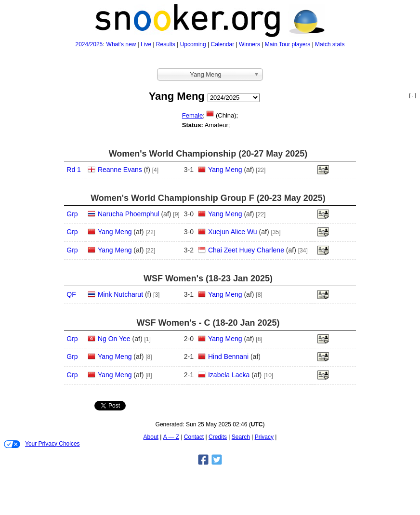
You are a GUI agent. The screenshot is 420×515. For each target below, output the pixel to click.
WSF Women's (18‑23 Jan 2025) (208, 278)
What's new (121, 44)
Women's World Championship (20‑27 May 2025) (208, 154)
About (151, 437)
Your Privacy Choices (42, 444)
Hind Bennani (228, 357)
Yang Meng (225, 170)
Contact (194, 437)
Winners (249, 44)
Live (146, 44)
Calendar (223, 44)
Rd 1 (74, 170)
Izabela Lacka (229, 375)
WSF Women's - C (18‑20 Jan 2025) (208, 323)
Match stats (330, 44)
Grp (72, 214)
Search (241, 437)
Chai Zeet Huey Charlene (246, 250)
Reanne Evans (120, 170)
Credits (218, 437)
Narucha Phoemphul (129, 214)
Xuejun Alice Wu (233, 232)
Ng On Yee (114, 339)
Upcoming (193, 44)
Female (192, 115)
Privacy (264, 437)
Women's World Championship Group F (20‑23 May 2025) (208, 198)
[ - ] (413, 96)
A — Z (171, 437)
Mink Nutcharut (120, 294)
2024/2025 (89, 44)
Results (166, 44)
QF (71, 294)
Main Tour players (288, 44)
